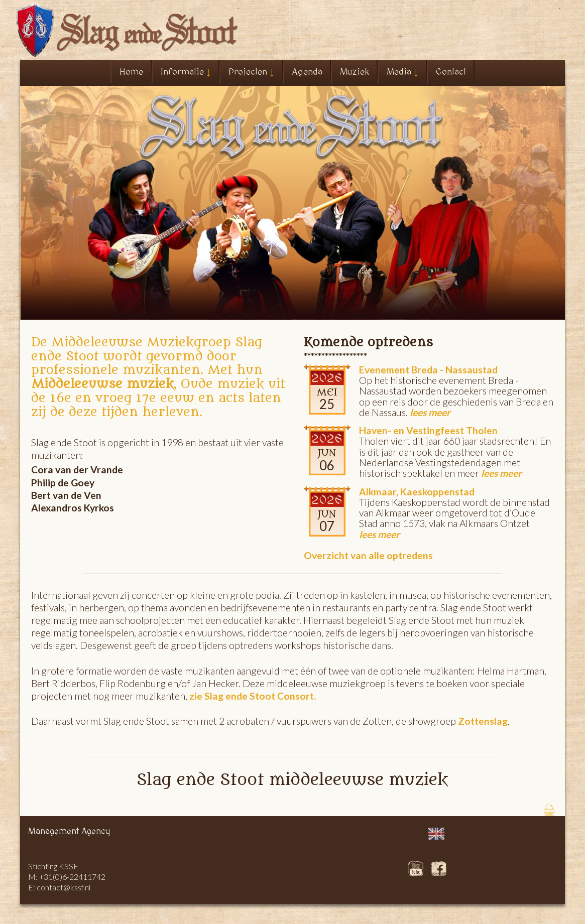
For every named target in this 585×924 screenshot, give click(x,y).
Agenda (307, 72)
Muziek (355, 72)
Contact (451, 72)
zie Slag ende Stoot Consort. (253, 696)
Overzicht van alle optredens (368, 555)
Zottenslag (482, 721)
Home (131, 72)
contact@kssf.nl (64, 887)
